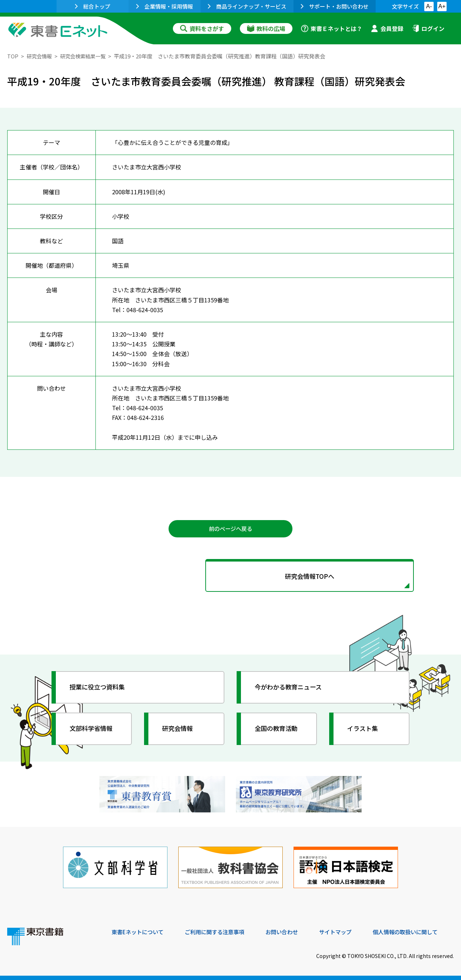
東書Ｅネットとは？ (332, 28)
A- (429, 6)
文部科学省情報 (93, 731)
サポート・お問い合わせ (335, 6)
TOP (13, 56)
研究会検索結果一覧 (86, 56)
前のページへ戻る (230, 529)
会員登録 (387, 28)
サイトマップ (346, 931)
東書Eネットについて (139, 931)
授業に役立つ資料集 (99, 689)
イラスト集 (364, 731)
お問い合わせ (290, 931)
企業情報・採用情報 (165, 6)
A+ (442, 6)
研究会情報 (40, 56)
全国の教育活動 (278, 731)
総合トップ (93, 6)
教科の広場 (266, 28)
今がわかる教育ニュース (291, 689)
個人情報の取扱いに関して (419, 931)
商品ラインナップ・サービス (247, 6)
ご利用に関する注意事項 (220, 931)
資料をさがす (202, 28)
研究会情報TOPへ (230, 577)
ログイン (428, 28)
